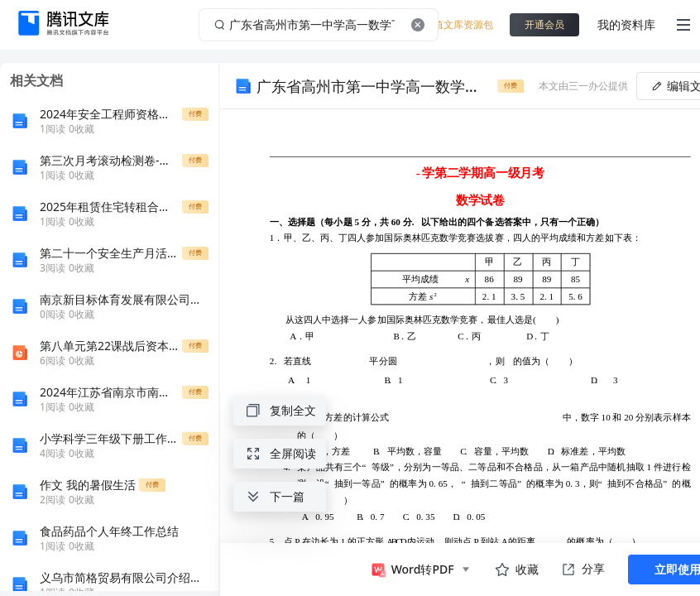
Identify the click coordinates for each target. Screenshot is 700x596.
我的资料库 (626, 24)
